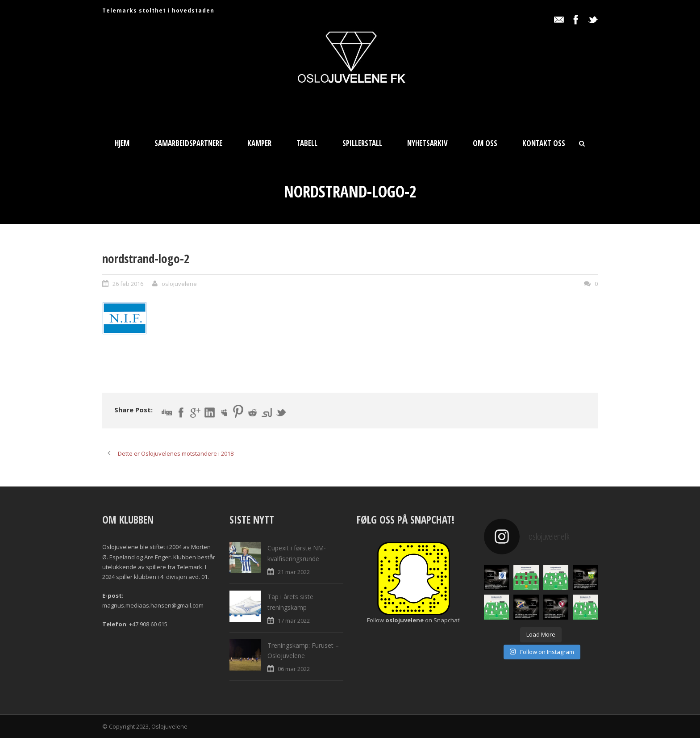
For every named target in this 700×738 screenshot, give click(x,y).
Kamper (259, 143)
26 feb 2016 (128, 284)
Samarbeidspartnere (188, 143)
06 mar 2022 (294, 669)
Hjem (122, 143)
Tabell (307, 143)
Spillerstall (362, 143)
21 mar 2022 (294, 572)
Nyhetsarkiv (427, 143)
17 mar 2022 (294, 621)
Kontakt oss (544, 143)
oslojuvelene (179, 284)
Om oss (485, 143)
